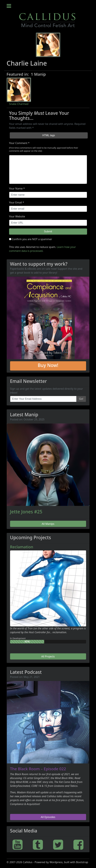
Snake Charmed (19, 104)
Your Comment (18, 143)
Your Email (16, 202)
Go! (81, 399)
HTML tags (49, 135)
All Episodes (48, 817)
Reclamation (22, 547)
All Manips (48, 524)
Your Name (16, 189)
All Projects (48, 656)
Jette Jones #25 (26, 512)
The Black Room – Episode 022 (38, 769)
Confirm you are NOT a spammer (31, 239)
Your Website (17, 216)
